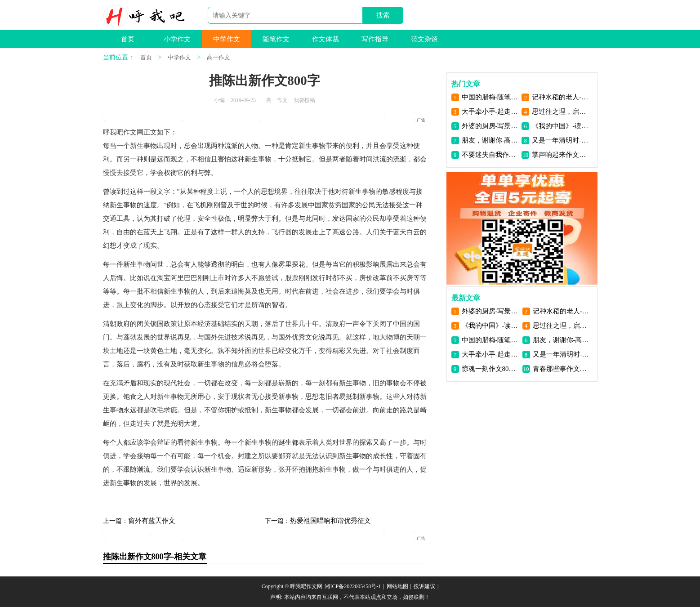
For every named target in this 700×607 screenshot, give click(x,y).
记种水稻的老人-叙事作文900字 (560, 97)
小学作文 (177, 39)
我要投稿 (304, 100)
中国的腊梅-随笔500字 (490, 97)
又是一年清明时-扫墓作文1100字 (560, 140)
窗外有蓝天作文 (152, 521)
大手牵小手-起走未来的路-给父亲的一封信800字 (490, 112)
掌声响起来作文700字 (560, 155)
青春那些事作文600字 (561, 369)
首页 (128, 39)
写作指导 (375, 39)
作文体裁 (325, 39)
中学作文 (227, 39)
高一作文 (218, 57)
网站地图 (397, 586)
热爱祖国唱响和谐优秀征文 (330, 521)
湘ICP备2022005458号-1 (353, 586)
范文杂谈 (424, 39)
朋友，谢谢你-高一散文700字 (490, 140)
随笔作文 (276, 39)
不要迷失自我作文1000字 (490, 155)
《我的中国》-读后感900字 (560, 126)
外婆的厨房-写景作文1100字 (490, 126)
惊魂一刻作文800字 (490, 369)
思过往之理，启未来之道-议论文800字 (560, 112)
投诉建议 (424, 586)
